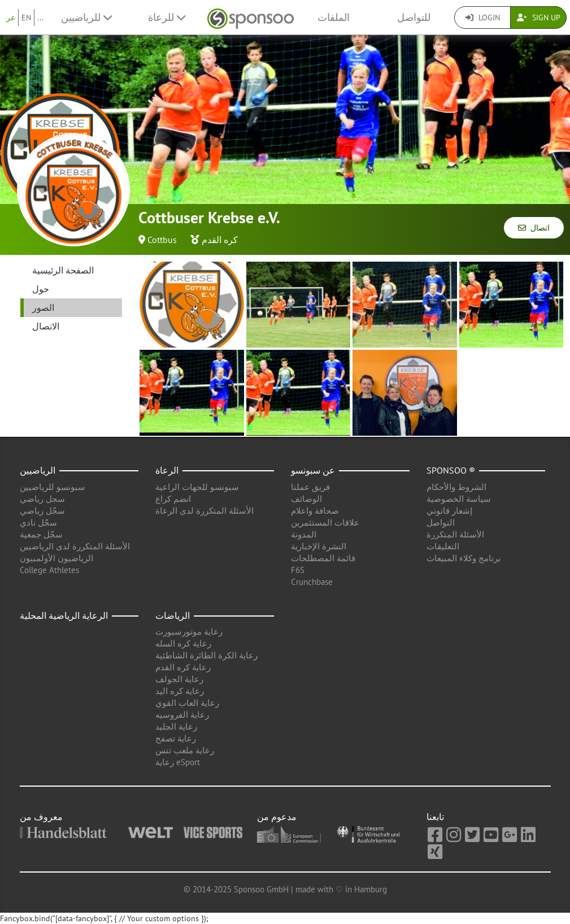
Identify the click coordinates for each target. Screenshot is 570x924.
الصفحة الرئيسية (63, 270)
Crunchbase (312, 582)
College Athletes (49, 570)
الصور (43, 307)
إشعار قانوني (449, 511)
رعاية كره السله (183, 643)
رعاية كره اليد (180, 691)
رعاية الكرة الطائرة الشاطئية (206, 655)
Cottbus (162, 240)
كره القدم (220, 240)
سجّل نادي (38, 522)
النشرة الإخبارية (319, 546)
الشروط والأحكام (456, 487)
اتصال (534, 228)
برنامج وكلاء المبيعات (464, 558)
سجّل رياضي (42, 511)
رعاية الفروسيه (182, 715)
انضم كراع (173, 499)
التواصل (441, 522)
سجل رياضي (42, 499)
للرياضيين (86, 17)
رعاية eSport (178, 762)
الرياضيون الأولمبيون (56, 558)
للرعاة (167, 17)
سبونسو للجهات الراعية (197, 487)
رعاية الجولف (179, 679)
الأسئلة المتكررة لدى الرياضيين (75, 546)
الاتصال (46, 326)
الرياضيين (38, 470)
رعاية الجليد (176, 726)
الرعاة (167, 470)
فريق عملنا (310, 487)
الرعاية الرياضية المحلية (64, 615)
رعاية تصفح (176, 738)
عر (11, 18)
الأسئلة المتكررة (455, 534)
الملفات (334, 17)
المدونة (304, 534)
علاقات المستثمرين (325, 522)
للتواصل (414, 17)
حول (41, 289)
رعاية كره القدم (183, 667)
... (40, 18)
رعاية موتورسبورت (189, 632)
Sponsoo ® (451, 470)
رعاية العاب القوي (187, 703)
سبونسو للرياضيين (53, 487)
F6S (298, 570)
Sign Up (539, 18)
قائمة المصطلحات (323, 558)
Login (483, 18)
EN (26, 18)
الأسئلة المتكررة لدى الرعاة (204, 511)
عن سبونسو (313, 470)
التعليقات (443, 546)
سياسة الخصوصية (459, 499)
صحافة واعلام (315, 511)
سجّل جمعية (41, 534)
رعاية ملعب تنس (185, 750)
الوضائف (306, 499)
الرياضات (173, 615)
